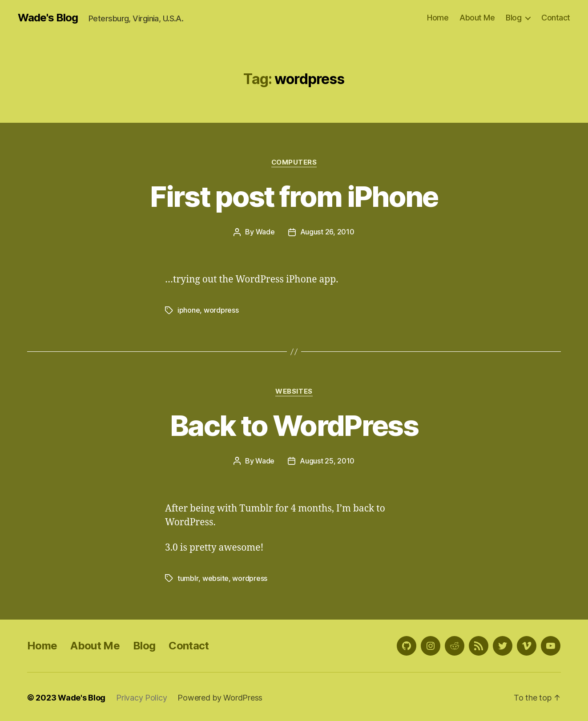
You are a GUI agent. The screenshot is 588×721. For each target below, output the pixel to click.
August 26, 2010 (327, 232)
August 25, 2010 (327, 460)
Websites (294, 391)
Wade (265, 232)
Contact (556, 18)
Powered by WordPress (220, 696)
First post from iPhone (294, 196)
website (215, 577)
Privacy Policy (141, 696)
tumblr (188, 577)
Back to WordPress (294, 425)
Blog (513, 18)
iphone (189, 310)
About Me (477, 18)
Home (438, 18)
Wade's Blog (48, 18)
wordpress (221, 310)
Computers (294, 162)
